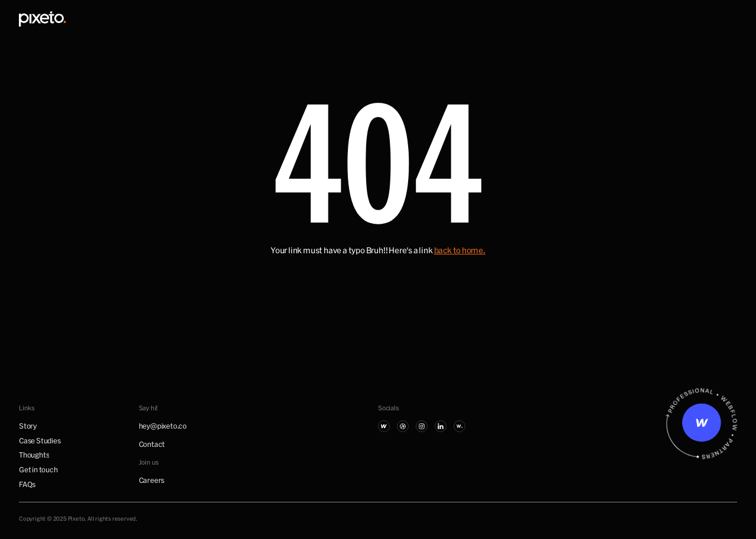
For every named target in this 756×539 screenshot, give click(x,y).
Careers (152, 480)
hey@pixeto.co (163, 426)
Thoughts (34, 455)
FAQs (27, 484)
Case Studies (40, 440)
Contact (152, 444)
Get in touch (38, 469)
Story (28, 426)
